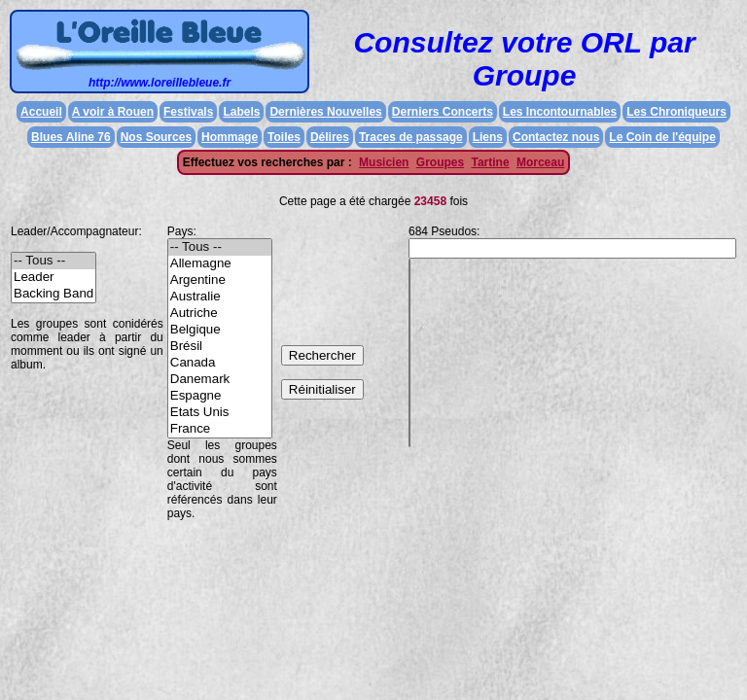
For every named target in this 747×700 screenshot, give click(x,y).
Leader (53, 278)
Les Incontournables (560, 112)
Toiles (284, 137)
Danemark (220, 380)
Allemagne (220, 264)
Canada (220, 363)
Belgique (220, 330)
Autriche (220, 314)
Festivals (188, 112)
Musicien (384, 162)
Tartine (490, 162)
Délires (330, 137)
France (220, 429)
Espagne (220, 396)
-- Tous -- (53, 261)
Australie (220, 297)
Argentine (220, 280)
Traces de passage (411, 137)
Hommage (230, 137)
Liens (488, 137)
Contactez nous (556, 137)
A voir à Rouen (113, 112)
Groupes (440, 162)
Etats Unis (220, 413)
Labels (241, 112)
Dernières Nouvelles (325, 112)
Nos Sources (156, 137)
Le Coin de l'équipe (662, 137)
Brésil (220, 347)
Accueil (41, 112)
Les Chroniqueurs (676, 112)
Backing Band (53, 294)
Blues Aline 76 (71, 137)
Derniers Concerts (443, 112)
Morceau (540, 162)
